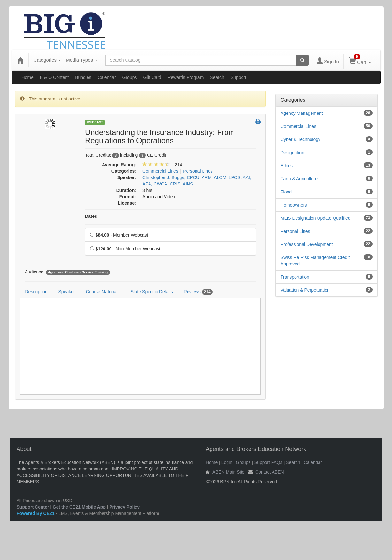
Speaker (67, 292)
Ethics (287, 166)
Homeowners (294, 205)
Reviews (198, 292)
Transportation (295, 277)
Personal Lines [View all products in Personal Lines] (198, 171)
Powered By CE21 (36, 513)
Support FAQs (268, 462)
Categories (47, 60)
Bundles (83, 77)
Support (238, 77)
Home (28, 77)
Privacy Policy (124, 507)
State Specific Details (152, 292)
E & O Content (54, 77)
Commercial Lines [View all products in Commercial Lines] (160, 171)
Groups (130, 77)
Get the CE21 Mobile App (79, 507)
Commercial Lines (298, 126)
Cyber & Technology (300, 139)
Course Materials (103, 292)
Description (36, 292)
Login (227, 462)
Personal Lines (295, 231)
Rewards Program (186, 77)
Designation (292, 153)
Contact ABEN (270, 472)
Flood (286, 192)
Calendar (107, 77)
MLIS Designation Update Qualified (315, 218)
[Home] (20, 60)
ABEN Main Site (228, 472)
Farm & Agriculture (299, 179)
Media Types (82, 60)
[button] (258, 122)
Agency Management (302, 113)
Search (217, 77)
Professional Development (307, 244)
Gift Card (152, 77)
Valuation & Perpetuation (305, 290)
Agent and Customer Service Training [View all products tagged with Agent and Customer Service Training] (78, 272)
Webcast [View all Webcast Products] (95, 122)
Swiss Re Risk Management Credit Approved (315, 261)
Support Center (33, 507)
